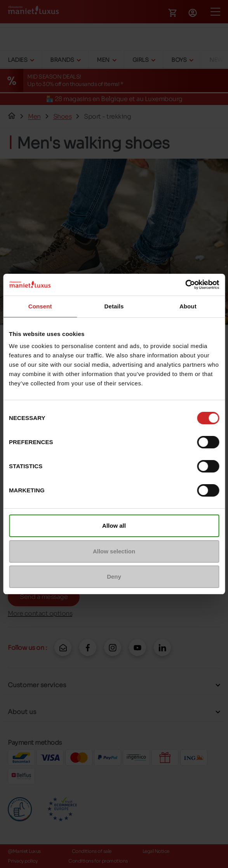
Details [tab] (114, 306)
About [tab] (188, 306)
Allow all (114, 526)
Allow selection (114, 551)
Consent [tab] (40, 306)
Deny (114, 577)
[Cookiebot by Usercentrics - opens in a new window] (185, 285)
